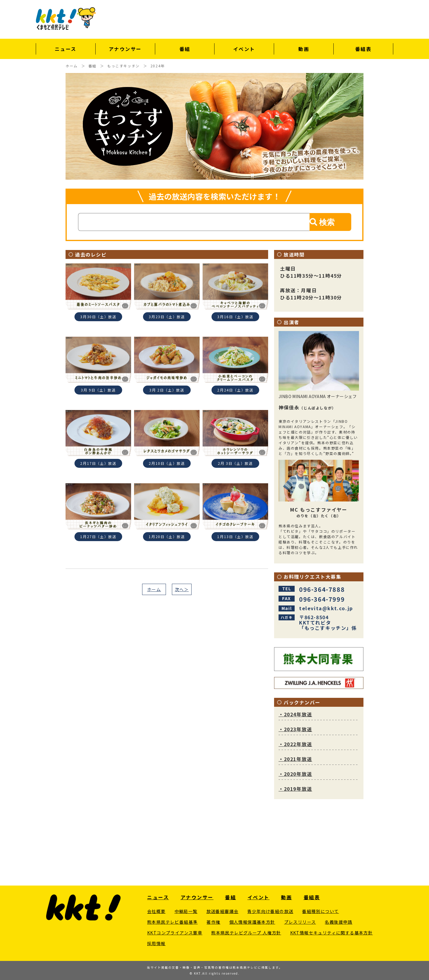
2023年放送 (295, 729)
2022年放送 (295, 744)
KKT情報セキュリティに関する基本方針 (332, 933)
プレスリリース (300, 922)
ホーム (154, 589)
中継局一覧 (186, 911)
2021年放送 (295, 759)
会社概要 (156, 911)
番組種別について (320, 911)
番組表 (363, 49)
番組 (185, 49)
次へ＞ (182, 589)
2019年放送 (295, 789)
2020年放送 (295, 774)
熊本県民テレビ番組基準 (172, 922)
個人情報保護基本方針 (252, 922)
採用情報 (156, 943)
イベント (244, 49)
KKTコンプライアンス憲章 (175, 933)
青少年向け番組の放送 (270, 911)
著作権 (213, 922)
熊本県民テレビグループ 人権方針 (246, 933)
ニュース (66, 49)
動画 (304, 49)
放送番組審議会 (223, 911)
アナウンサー (125, 49)
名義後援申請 (338, 922)
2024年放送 (295, 714)
